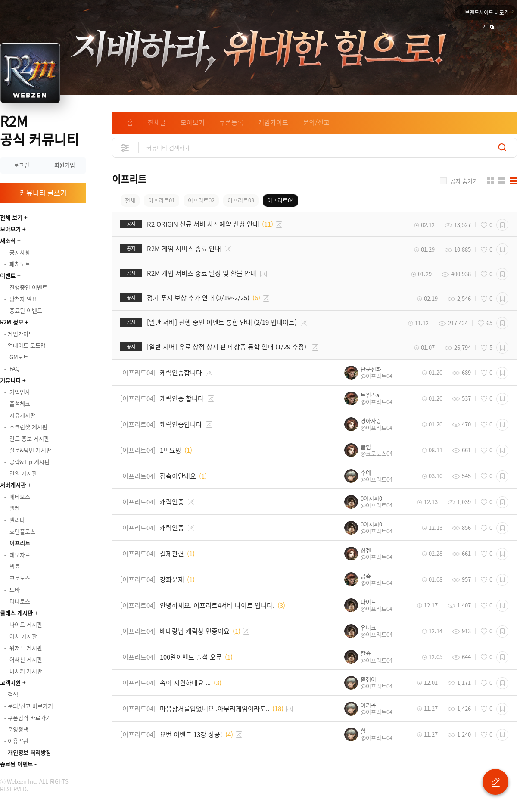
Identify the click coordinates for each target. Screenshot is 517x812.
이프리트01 (162, 200)
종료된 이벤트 (16, 764)
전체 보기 (11, 217)
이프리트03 (241, 200)
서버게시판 (13, 485)
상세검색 (125, 148)
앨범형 (502, 181)
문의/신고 (316, 122)
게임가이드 (273, 122)
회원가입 (65, 165)
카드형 (490, 181)
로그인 (22, 165)
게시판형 (514, 181)
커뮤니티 (10, 380)
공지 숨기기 (464, 181)
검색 (502, 148)
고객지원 (10, 683)
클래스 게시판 (16, 613)
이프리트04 (280, 200)
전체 (130, 200)
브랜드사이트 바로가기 (487, 14)
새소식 (8, 241)
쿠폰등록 (231, 122)
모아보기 (10, 229)
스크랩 (502, 225)
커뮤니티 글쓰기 (43, 193)
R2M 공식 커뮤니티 (39, 130)
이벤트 (8, 275)
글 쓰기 (495, 782)
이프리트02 (201, 200)
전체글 (157, 122)
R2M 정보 (12, 322)
